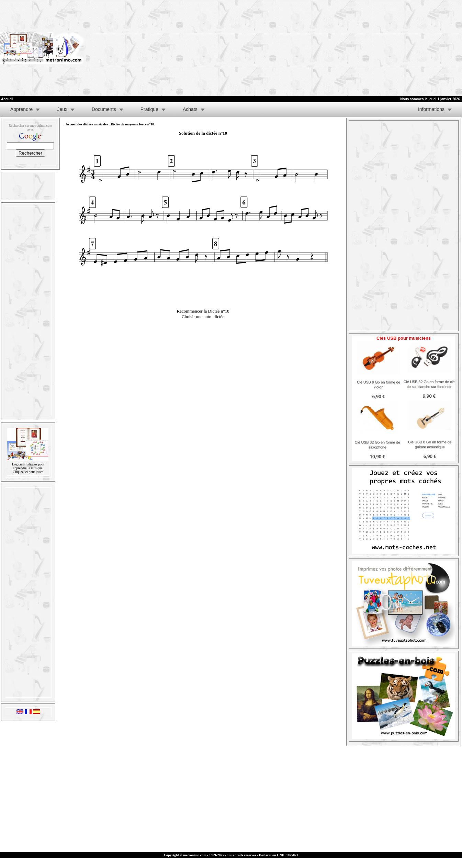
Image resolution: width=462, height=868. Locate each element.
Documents (104, 109)
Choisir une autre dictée (203, 317)
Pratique (149, 109)
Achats (190, 109)
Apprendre (21, 109)
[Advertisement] (367, 48)
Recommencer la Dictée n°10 (203, 311)
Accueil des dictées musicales (87, 124)
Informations (431, 109)
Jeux (62, 109)
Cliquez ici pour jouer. (28, 472)
